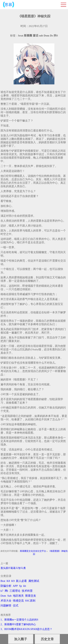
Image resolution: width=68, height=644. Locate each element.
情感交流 (18, 601)
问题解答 (6, 606)
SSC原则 (30, 601)
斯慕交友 (31, 596)
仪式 (16, 606)
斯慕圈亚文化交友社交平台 (33, 551)
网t (6, 591)
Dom (3, 596)
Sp (20, 586)
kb (25, 586)
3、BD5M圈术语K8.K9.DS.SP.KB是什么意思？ (26, 629)
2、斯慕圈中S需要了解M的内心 (18, 624)
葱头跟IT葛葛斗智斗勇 (13, 568)
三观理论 (15, 591)
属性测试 (34, 581)
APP (15, 586)
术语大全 (6, 601)
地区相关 (18, 596)
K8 (8, 581)
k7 (2, 591)
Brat (3, 581)
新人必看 (21, 581)
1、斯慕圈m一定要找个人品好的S (19, 620)
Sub (10, 596)
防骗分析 (6, 586)
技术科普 (27, 591)
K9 (13, 581)
